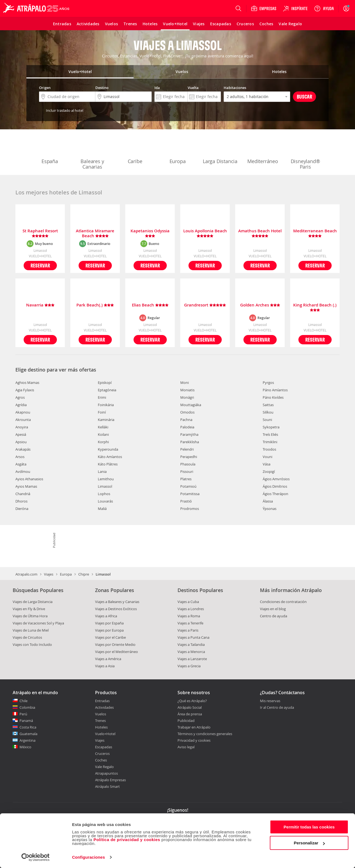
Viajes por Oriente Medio (115, 644)
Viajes (49, 574)
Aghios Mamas (27, 383)
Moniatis (187, 390)
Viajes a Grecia (189, 666)
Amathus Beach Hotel (260, 233)
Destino (102, 88)
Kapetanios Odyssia (150, 233)
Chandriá (23, 494)
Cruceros (102, 753)
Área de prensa (190, 714)
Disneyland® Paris (305, 153)
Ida (157, 88)
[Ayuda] (324, 9)
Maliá (102, 509)
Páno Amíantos (275, 390)
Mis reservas (270, 701)
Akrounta (23, 420)
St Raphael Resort (40, 233)
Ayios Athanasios (29, 479)
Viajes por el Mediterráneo (117, 652)
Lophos (104, 494)
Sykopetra (271, 427)
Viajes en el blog (273, 609)
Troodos (269, 449)
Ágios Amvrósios (276, 479)
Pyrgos (268, 383)
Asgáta (21, 464)
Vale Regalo (104, 767)
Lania (102, 471)
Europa (177, 150)
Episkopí (105, 383)
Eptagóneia (107, 390)
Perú (23, 714)
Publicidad (186, 721)
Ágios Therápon (275, 494)
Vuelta (193, 88)
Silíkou (268, 412)
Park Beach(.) (95, 305)
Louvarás (105, 501)
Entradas (102, 701)
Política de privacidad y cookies (127, 840)
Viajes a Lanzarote (192, 659)
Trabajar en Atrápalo (194, 727)
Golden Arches (260, 305)
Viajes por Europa (109, 630)
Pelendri (187, 449)
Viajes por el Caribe (110, 637)
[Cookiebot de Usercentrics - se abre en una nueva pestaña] (36, 857)
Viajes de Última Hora (30, 616)
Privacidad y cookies (194, 740)
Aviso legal (186, 747)
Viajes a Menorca (191, 652)
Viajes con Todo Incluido (32, 644)
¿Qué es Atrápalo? (192, 701)
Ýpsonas (270, 509)
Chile (23, 701)
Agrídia (21, 405)
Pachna (186, 420)
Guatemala (28, 734)
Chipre (84, 574)
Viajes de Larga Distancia (33, 602)
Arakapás (23, 449)
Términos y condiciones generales (205, 734)
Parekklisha (190, 442)
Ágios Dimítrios (275, 486)
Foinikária (106, 405)
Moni (185, 383)
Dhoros (21, 501)
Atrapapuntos (106, 773)
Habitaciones (235, 88)
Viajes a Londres (191, 609)
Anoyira (22, 427)
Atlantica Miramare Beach (95, 233)
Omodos (187, 412)
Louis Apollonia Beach (205, 233)
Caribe (135, 150)
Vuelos (101, 714)
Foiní (102, 412)
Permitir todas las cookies (309, 827)
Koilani (103, 434)
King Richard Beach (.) (315, 308)
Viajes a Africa (106, 616)
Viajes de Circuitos (27, 637)
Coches (101, 760)
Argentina (27, 740)
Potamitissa (190, 494)
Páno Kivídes (273, 397)
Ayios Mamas (26, 486)
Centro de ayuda (274, 616)
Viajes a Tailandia (191, 644)
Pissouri (187, 471)
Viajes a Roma (189, 616)
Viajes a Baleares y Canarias (117, 602)
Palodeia (187, 427)
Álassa (268, 501)
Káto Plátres (108, 464)
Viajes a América (108, 659)
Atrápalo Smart (107, 786)
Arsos (20, 457)
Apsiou (21, 442)
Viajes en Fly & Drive (29, 609)
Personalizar (309, 843)
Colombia (27, 707)
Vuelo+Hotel (105, 734)
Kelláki (103, 427)
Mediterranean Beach (315, 233)
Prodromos (190, 509)
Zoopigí (269, 471)
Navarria (40, 305)
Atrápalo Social (190, 707)
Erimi (102, 397)
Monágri (187, 397)
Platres (186, 479)
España (50, 150)
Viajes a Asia (105, 666)
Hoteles (101, 727)
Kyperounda (108, 449)
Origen (45, 88)
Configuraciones (88, 857)
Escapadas (104, 747)
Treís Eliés (270, 434)
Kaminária (106, 420)
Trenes (100, 721)
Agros (20, 397)
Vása (267, 464)
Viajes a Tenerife (190, 623)
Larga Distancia (220, 150)
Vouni (267, 457)
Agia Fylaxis (25, 390)
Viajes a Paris (188, 630)
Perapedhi (189, 457)
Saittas (268, 405)
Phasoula (188, 464)
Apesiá (21, 434)
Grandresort (205, 305)
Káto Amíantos (110, 457)
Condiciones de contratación (283, 602)
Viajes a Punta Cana (193, 637)
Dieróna (22, 509)
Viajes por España (109, 623)
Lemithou (106, 479)
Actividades (104, 707)
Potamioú (188, 486)
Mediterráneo (263, 150)
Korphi (103, 442)
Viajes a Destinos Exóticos (116, 609)
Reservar (40, 265)
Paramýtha (189, 434)
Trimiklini (270, 442)
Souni (267, 420)
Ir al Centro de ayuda (277, 708)
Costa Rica (28, 727)
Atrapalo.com (26, 574)
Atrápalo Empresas (110, 780)
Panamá (26, 721)
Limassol (105, 486)
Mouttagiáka (191, 405)
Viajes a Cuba (188, 602)
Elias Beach (150, 305)
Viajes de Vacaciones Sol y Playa (38, 623)
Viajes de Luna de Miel (31, 630)
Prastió (186, 501)
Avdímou (23, 471)
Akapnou (23, 412)
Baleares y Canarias (92, 153)
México (25, 747)
